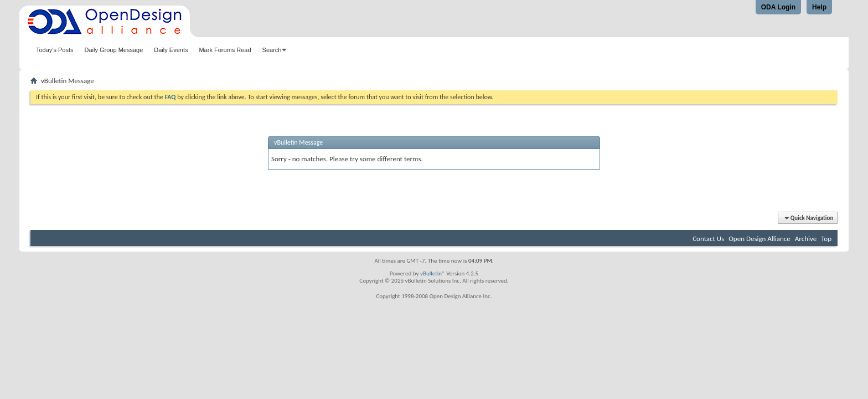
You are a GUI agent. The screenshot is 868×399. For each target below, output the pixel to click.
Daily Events (171, 50)
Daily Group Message (114, 50)
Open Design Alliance (759, 239)
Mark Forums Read (225, 50)
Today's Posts (55, 50)
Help (819, 7)
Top (826, 239)
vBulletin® (433, 273)
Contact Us (708, 239)
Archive (806, 239)
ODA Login (778, 7)
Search (272, 50)
